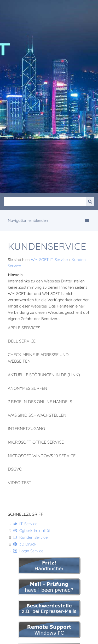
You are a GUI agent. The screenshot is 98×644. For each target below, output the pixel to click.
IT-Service (25, 524)
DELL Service (22, 341)
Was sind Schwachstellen (37, 415)
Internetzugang (26, 428)
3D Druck (25, 544)
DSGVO (15, 469)
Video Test (20, 483)
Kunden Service (30, 537)
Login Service (28, 551)
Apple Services (24, 328)
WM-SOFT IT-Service (49, 260)
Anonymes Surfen (28, 388)
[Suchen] (45, 202)
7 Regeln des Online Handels (40, 402)
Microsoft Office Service (36, 442)
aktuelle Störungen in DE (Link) (44, 375)
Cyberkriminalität (32, 530)
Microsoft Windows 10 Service (42, 456)
